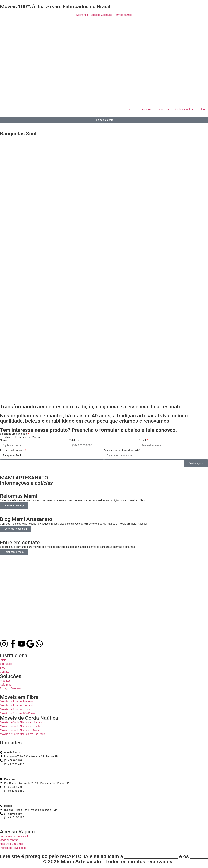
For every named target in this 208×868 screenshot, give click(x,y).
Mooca (36, 437)
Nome (4, 440)
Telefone (75, 440)
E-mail (143, 440)
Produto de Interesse (12, 451)
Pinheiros (8, 437)
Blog (202, 109)
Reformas (163, 109)
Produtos (146, 109)
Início (131, 109)
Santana (23, 437)
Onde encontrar (184, 109)
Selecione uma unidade (14, 434)
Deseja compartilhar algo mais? (122, 451)
